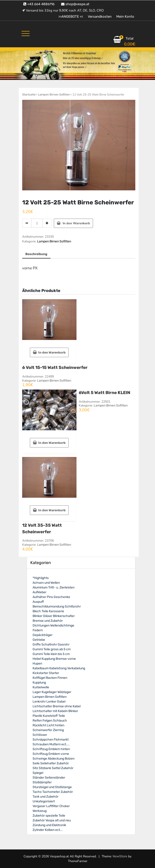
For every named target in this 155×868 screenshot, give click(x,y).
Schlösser (40, 735)
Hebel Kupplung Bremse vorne (54, 659)
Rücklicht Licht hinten (48, 725)
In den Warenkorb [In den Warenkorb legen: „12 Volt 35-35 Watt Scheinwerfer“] (52, 510)
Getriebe (39, 640)
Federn (38, 630)
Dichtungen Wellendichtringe (53, 625)
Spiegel (38, 773)
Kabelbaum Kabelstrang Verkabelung (59, 668)
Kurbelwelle (41, 687)
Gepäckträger (43, 635)
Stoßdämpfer (42, 782)
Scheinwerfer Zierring (48, 730)
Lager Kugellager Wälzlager (52, 692)
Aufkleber (39, 592)
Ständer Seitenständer (49, 778)
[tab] (36, 254)
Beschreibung (36, 254)
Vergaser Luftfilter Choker (51, 806)
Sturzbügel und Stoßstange (52, 787)
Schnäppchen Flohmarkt (51, 740)
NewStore (120, 856)
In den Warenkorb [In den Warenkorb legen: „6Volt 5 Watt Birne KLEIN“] (52, 443)
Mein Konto (125, 17)
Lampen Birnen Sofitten (54, 94)
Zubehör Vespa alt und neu (52, 820)
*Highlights (41, 578)
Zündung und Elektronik (49, 825)
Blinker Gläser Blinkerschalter (54, 616)
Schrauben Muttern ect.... (51, 744)
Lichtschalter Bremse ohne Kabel (57, 706)
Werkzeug (40, 811)
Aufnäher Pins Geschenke (51, 597)
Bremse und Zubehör (48, 621)
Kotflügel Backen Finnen (50, 678)
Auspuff (38, 602)
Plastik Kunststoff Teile (49, 716)
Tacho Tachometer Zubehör (53, 792)
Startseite (29, 94)
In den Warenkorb (76, 223)
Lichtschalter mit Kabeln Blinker (55, 711)
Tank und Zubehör (45, 797)
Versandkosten (100, 17)
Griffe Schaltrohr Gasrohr (51, 644)
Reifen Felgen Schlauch (50, 721)
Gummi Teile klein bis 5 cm (51, 654)
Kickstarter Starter (46, 673)
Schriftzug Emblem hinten (51, 749)
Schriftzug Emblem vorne (51, 754)
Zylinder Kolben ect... (48, 830)
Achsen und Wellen (46, 583)
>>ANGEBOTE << (71, 17)
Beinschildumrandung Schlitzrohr (57, 606)
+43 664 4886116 (39, 4)
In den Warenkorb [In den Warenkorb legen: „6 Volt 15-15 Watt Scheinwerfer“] (52, 353)
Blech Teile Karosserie (48, 611)
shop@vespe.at (75, 4)
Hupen (37, 664)
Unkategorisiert (44, 801)
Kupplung (39, 683)
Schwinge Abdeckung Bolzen (54, 759)
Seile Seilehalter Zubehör (51, 763)
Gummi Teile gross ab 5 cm (52, 649)
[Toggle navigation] (26, 33)
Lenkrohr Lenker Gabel (49, 702)
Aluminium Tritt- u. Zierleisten (54, 587)
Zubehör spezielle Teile (49, 816)
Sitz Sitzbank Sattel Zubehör (53, 768)
